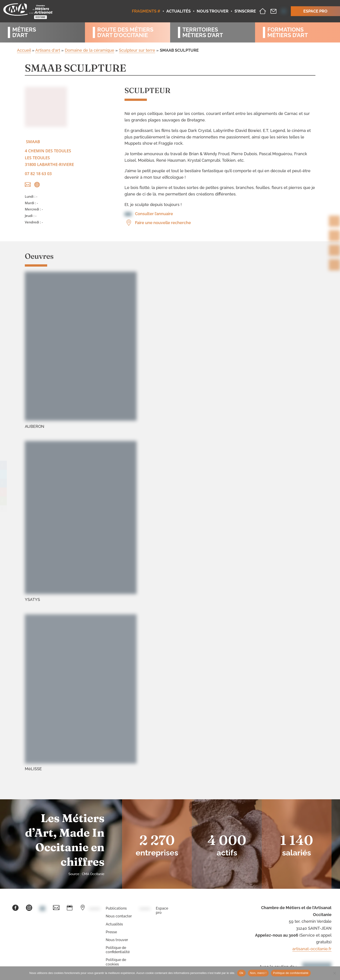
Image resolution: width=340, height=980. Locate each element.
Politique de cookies (116, 962)
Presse (111, 932)
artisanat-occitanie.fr (312, 949)
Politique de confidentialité (118, 950)
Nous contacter (119, 916)
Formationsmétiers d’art (288, 32)
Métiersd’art (24, 32)
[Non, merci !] (334, 973)
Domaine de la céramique (90, 50)
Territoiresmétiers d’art (203, 32)
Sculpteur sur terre (137, 50)
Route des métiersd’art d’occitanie (125, 32)
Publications (116, 908)
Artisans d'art (48, 50)
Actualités (114, 924)
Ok (241, 973)
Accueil (24, 50)
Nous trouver (117, 940)
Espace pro (162, 910)
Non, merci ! (258, 973)
